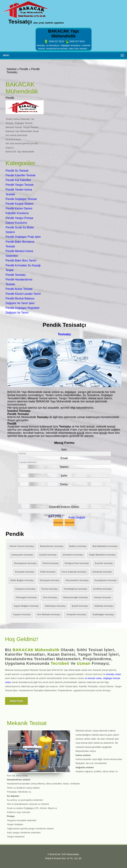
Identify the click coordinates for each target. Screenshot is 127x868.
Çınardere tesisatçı (73, 555)
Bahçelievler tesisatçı (52, 546)
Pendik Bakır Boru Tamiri (21, 261)
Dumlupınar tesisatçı (25, 563)
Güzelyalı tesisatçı (50, 580)
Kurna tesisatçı (50, 589)
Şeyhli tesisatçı (80, 606)
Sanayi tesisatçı (103, 597)
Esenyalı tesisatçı (25, 572)
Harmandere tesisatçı (77, 580)
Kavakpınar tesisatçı (106, 580)
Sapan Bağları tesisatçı (26, 606)
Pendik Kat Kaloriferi (18, 180)
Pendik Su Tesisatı (17, 171)
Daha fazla (17, 701)
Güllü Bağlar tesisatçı (22, 580)
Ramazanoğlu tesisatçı (76, 597)
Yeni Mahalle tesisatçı (48, 614)
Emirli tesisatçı (51, 563)
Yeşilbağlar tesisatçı (103, 614)
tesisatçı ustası (114, 674)
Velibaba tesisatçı (104, 606)
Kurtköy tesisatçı (103, 589)
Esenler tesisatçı (104, 563)
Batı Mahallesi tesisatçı (105, 546)
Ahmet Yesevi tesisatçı (22, 546)
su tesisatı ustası (94, 678)
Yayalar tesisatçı (22, 614)
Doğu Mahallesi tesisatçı (102, 555)
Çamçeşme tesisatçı (22, 555)
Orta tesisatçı (50, 597)
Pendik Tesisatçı (16, 275)
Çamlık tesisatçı (48, 555)
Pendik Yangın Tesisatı (20, 185)
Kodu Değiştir (77, 517)
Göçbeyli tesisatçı (102, 572)
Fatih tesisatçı (48, 572)
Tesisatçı (64, 334)
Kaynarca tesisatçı (25, 589)
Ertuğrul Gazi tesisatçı (77, 563)
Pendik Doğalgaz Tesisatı (21, 199)
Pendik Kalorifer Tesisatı (21, 175)
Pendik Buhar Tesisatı (19, 289)
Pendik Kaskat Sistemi (19, 204)
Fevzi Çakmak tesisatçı (74, 572)
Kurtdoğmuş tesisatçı (75, 589)
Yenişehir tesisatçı (76, 614)
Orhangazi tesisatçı (26, 597)
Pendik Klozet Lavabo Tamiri (23, 294)
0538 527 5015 (54, 41)
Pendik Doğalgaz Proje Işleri (23, 237)
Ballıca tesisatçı (78, 546)
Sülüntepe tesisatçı (55, 606)
